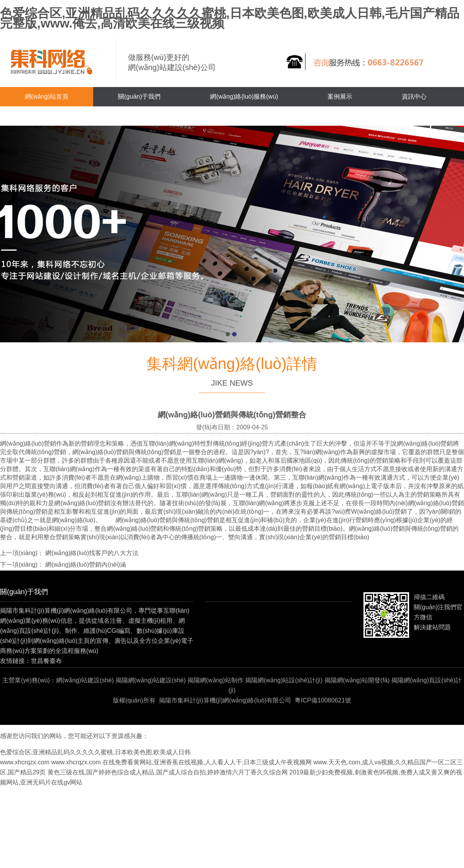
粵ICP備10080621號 (323, 700)
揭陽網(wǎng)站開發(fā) (357, 680)
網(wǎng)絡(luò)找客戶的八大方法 (92, 553)
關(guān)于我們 (139, 97)
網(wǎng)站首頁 (47, 97)
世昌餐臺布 (46, 661)
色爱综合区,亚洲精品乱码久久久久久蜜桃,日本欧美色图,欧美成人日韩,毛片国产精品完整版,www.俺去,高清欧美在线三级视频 (230, 18)
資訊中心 (414, 97)
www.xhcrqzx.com (25, 762)
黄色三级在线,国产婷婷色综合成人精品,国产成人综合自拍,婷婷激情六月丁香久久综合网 (168, 772)
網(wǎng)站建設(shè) (85, 680)
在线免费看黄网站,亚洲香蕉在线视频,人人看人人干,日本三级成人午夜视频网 (207, 762)
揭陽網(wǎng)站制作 (216, 680)
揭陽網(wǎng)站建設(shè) (151, 680)
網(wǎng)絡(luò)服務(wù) (244, 97)
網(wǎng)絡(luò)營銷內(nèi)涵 (86, 565)
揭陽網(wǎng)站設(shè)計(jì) (284, 680)
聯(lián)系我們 (44, 116)
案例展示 (340, 97)
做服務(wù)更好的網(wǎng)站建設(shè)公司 (172, 62)
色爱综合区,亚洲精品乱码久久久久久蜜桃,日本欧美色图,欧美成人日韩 (95, 752)
